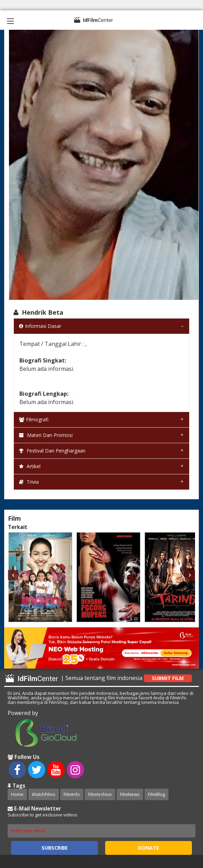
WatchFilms (44, 794)
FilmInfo (72, 794)
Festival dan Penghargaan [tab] (52, 451)
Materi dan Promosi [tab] (46, 435)
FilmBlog (156, 794)
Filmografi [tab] (34, 419)
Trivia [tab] (29, 482)
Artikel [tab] (30, 466)
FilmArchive (100, 794)
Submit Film (168, 678)
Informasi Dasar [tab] (40, 326)
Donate (149, 848)
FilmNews (130, 794)
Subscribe (55, 848)
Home (17, 794)
